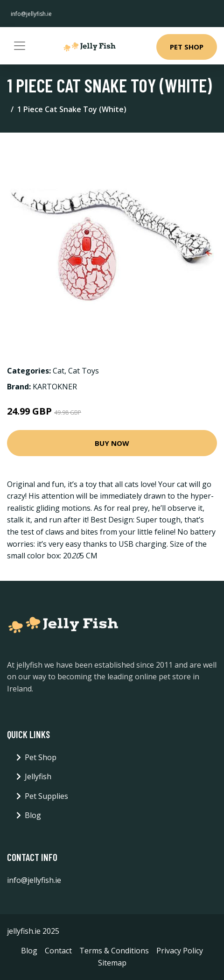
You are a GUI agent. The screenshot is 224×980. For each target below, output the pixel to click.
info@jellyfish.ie (31, 14)
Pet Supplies (46, 796)
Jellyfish (38, 776)
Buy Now (112, 443)
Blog (33, 815)
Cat (59, 371)
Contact (58, 951)
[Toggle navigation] (20, 46)
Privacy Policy (180, 951)
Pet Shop (187, 47)
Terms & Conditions (114, 951)
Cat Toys (84, 371)
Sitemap (112, 963)
